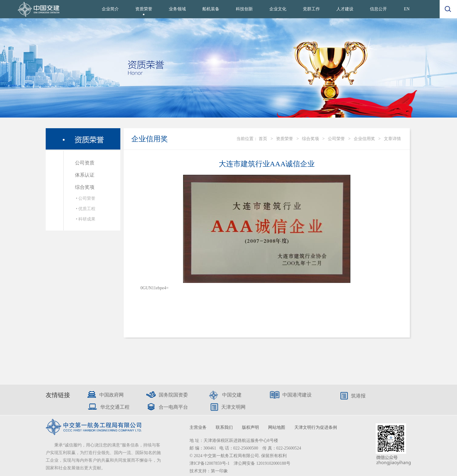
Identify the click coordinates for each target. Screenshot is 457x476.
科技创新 (244, 9)
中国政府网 (112, 395)
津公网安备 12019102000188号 (262, 463)
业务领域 (177, 9)
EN (407, 9)
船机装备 (211, 9)
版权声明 (250, 427)
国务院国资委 (173, 395)
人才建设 (345, 9)
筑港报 (358, 396)
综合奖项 (85, 187)
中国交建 (232, 395)
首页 (263, 139)
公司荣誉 (336, 139)
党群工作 (311, 9)
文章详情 (392, 139)
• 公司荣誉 (86, 198)
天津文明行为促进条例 (316, 427)
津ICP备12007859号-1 (210, 463)
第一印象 (219, 471)
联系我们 (224, 427)
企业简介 (110, 9)
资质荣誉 (144, 9)
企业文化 (278, 9)
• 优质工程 (86, 209)
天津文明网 (233, 407)
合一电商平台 (173, 407)
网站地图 (277, 427)
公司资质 (85, 163)
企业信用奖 (364, 139)
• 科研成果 (86, 219)
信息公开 (378, 9)
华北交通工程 (115, 407)
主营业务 (198, 427)
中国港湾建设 (297, 395)
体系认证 (85, 175)
